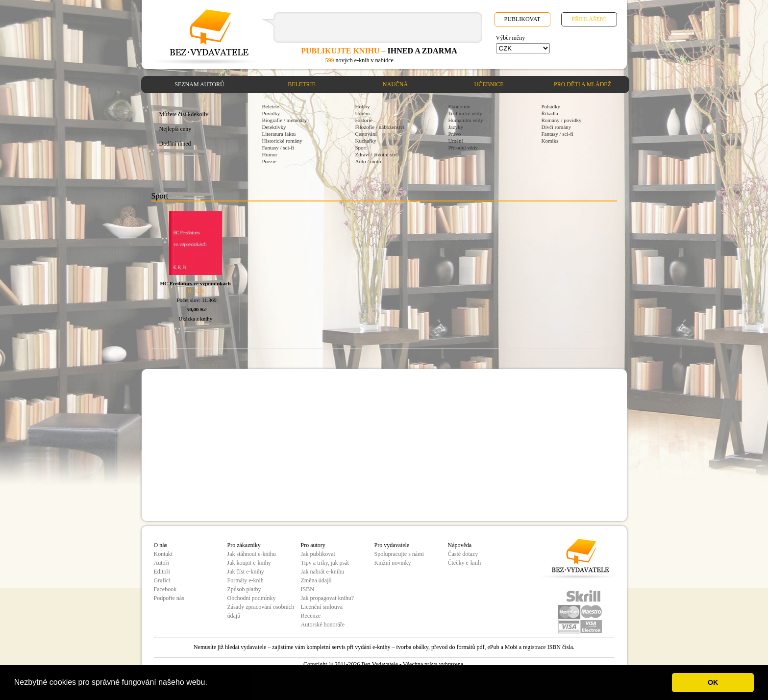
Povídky (271, 113)
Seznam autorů (199, 84)
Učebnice (489, 84)
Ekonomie (459, 106)
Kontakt (163, 554)
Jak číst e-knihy (246, 572)
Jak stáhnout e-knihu (252, 554)
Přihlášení (589, 19)
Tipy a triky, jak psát (325, 563)
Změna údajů (316, 580)
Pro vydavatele (392, 545)
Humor (270, 154)
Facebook (165, 589)
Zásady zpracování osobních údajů (261, 611)
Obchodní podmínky (252, 598)
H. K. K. (197, 291)
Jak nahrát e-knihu (323, 572)
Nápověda (460, 545)
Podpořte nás (169, 598)
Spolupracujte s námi (399, 554)
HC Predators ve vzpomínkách (196, 283)
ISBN (308, 589)
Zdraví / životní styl (377, 154)
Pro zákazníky (244, 545)
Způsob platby (244, 589)
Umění (363, 113)
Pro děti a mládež (582, 84)
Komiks (550, 141)
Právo (455, 134)
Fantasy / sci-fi (278, 148)
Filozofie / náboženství (380, 127)
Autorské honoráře (323, 625)
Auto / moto (368, 161)
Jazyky (456, 127)
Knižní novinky (393, 563)
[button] (211, 683)
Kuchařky (366, 141)
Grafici (162, 580)
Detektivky (274, 127)
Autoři (161, 563)
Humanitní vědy (466, 120)
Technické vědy (465, 113)
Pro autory (313, 545)
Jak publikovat (318, 554)
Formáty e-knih (246, 580)
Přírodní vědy (463, 148)
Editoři (162, 572)
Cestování (366, 134)
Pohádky (551, 106)
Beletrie (302, 84)
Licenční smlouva (322, 607)
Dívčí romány (557, 127)
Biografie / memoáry (285, 120)
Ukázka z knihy (195, 319)
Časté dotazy (463, 554)
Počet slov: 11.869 (197, 300)
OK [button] (713, 682)
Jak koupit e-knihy (249, 563)
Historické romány (282, 141)
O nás (161, 545)
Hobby (363, 106)
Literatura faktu (279, 134)
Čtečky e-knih (465, 563)
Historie (364, 120)
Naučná (395, 84)
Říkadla (550, 113)
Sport (361, 148)
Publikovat (522, 19)
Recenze (311, 616)
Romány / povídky (562, 120)
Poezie (269, 161)
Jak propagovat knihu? (328, 598)
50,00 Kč (197, 309)
